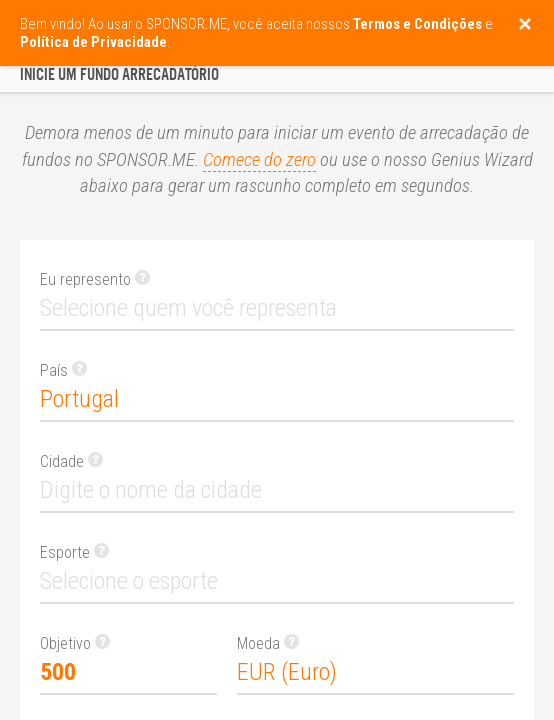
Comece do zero (259, 160)
